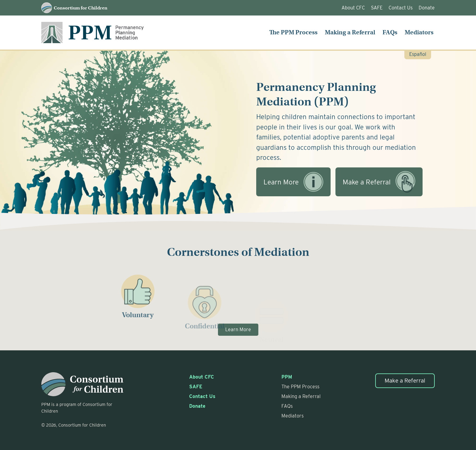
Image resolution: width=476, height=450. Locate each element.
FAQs (390, 32)
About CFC (353, 8)
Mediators (419, 32)
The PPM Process (293, 32)
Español (418, 54)
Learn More (238, 330)
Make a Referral (405, 381)
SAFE (377, 8)
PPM (287, 377)
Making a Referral (350, 32)
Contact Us (401, 8)
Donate (427, 8)
